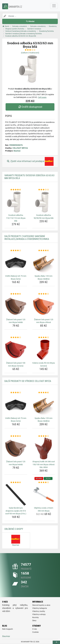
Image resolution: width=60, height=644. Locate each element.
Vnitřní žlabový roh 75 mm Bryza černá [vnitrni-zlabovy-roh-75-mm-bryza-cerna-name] (16, 277)
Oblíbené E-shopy (14, 529)
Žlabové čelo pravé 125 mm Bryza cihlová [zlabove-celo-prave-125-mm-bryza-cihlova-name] (44, 321)
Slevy (34, 621)
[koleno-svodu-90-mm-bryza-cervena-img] (44, 350)
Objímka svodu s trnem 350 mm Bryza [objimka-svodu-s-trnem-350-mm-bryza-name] (44, 509)
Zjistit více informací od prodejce (30, 161)
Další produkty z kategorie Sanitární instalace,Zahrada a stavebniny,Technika (27, 238)
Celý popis (42, 97)
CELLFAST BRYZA (20, 148)
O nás (35, 629)
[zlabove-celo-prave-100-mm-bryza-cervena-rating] (16, 337)
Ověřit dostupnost (30, 107)
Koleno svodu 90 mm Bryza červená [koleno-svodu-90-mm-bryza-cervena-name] (44, 364)
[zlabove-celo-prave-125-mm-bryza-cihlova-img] (44, 306)
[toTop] (56, 642)
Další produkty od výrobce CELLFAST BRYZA (28, 381)
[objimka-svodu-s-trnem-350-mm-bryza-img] (44, 495)
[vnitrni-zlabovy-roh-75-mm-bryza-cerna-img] (16, 263)
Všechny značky (39, 611)
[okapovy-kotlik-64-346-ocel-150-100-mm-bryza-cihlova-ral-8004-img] (44, 448)
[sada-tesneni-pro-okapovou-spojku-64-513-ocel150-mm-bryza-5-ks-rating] (16, 482)
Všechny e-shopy (39, 614)
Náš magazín (8, 629)
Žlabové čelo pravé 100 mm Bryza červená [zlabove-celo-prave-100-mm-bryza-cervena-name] (16, 364)
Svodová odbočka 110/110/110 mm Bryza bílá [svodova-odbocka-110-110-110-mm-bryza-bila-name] (16, 218)
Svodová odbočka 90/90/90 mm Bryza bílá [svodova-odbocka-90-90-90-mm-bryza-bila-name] (44, 217)
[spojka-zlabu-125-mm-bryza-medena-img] (44, 263)
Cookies (35, 632)
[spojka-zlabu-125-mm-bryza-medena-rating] (44, 251)
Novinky (36, 617)
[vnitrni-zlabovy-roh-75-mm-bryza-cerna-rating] (16, 251)
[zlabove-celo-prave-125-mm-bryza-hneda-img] (16, 306)
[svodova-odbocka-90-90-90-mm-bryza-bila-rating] (44, 190)
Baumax (17, 151)
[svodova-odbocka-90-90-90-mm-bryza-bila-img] (44, 202)
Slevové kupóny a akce (41, 605)
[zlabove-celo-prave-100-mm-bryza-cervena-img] (16, 350)
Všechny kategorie (40, 608)
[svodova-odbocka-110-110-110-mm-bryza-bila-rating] (16, 190)
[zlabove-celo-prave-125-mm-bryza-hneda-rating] (16, 294)
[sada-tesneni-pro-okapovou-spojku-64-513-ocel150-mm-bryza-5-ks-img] (16, 495)
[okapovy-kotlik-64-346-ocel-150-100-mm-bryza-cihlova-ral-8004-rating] (44, 436)
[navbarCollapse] (54, 6)
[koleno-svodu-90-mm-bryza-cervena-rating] (44, 337)
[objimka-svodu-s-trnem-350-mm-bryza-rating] (44, 482)
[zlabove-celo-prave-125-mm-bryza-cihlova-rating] (44, 294)
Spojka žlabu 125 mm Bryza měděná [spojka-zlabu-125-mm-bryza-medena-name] (43, 277)
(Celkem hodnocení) (30, 53)
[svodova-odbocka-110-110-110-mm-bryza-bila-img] (16, 202)
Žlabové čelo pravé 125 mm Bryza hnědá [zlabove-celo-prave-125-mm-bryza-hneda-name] (16, 321)
